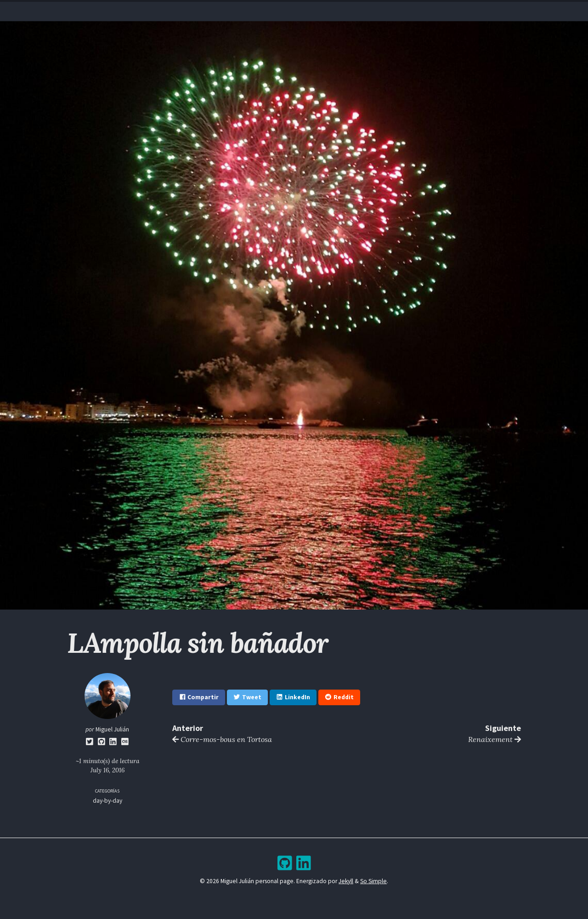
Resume (258, 9)
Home (229, 9)
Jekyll (346, 881)
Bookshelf (351, 9)
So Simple (373, 881)
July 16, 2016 (107, 770)
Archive (314, 9)
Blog (286, 9)
